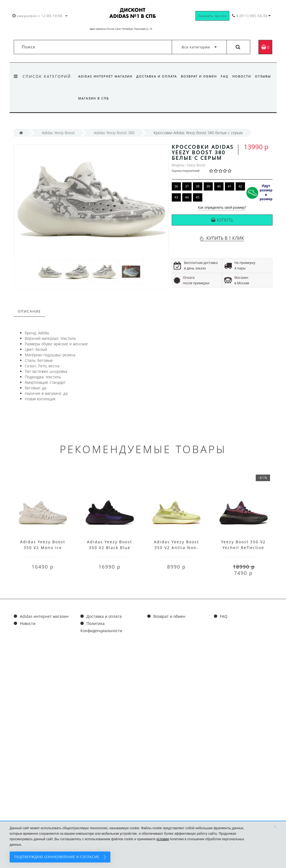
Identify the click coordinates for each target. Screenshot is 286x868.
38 (198, 186)
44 (187, 197)
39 (208, 186)
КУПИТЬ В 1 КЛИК (225, 238)
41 (230, 186)
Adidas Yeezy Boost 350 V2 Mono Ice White (43, 548)
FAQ (227, 76)
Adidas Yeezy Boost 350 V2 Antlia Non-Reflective (176, 548)
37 (187, 186)
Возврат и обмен (201, 76)
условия (163, 839)
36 (176, 186)
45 (198, 197)
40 (219, 186)
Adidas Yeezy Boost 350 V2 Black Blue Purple (110, 548)
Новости (245, 76)
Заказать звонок (212, 16)
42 (240, 186)
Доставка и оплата (157, 76)
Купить (222, 220)
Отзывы (86, 98)
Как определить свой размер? (222, 208)
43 (176, 197)
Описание (29, 311)
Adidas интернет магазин (105, 76)
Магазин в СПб (114, 98)
